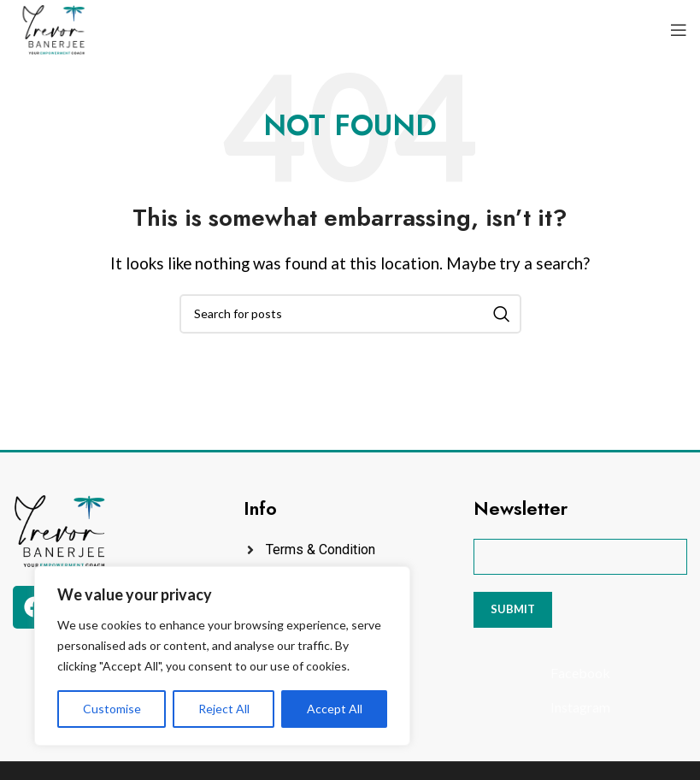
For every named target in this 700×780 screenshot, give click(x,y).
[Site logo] (54, 28)
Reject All (224, 709)
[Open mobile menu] (679, 30)
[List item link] (350, 550)
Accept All (335, 709)
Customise (112, 709)
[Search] (350, 314)
